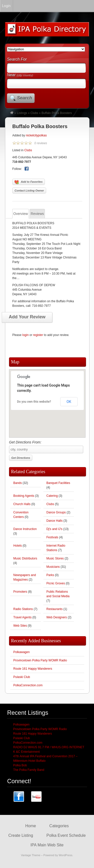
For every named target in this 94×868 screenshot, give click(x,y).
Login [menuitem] (6, 6)
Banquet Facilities (58, 483)
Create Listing (21, 835)
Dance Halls (55, 521)
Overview (21, 214)
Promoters (20, 592)
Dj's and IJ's (54, 529)
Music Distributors (25, 558)
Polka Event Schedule (66, 835)
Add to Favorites (29, 182)
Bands (18, 483)
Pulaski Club (22, 677)
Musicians (53, 567)
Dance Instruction (25, 529)
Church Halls (22, 504)
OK (69, 402)
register (38, 335)
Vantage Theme (31, 855)
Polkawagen (21, 652)
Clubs (34, 113)
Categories (59, 826)
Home (31, 826)
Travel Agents (22, 617)
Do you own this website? (34, 402)
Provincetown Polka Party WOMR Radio (40, 660)
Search (25, 98)
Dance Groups (56, 512)
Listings (22, 113)
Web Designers (57, 617)
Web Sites (20, 626)
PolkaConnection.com (28, 685)
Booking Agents (24, 496)
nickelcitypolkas (36, 135)
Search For (17, 59)
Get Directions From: (46, 447)
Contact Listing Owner (29, 191)
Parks (50, 575)
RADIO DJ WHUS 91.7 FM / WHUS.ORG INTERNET (49, 747)
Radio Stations (23, 609)
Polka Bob (20, 765)
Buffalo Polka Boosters (40, 126)
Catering (52, 496)
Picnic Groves (56, 583)
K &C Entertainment (26, 752)
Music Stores (55, 558)
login (25, 335)
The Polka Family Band (29, 770)
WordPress (65, 855)
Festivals (52, 537)
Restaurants (55, 609)
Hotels (18, 546)
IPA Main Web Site (47, 845)
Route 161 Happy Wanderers (33, 669)
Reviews (37, 214)
